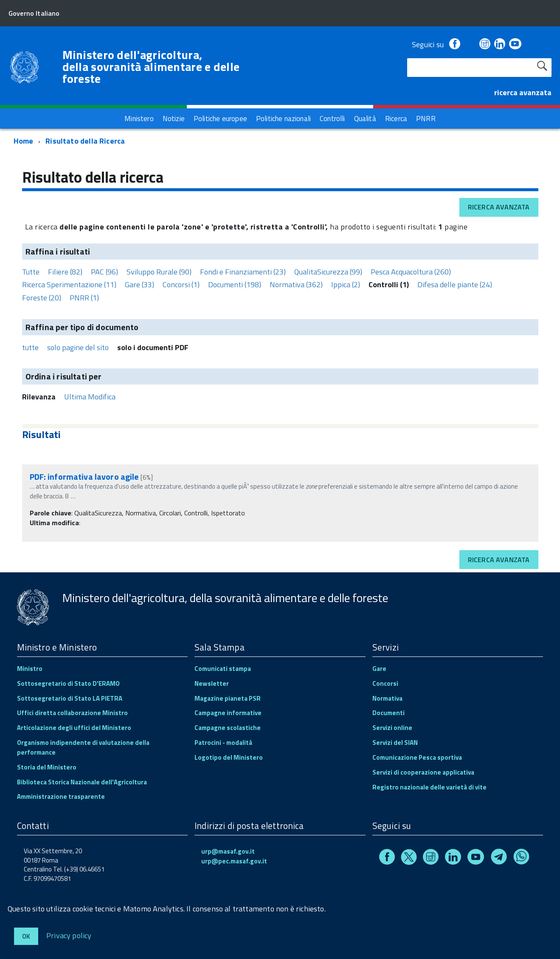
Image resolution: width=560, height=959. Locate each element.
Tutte (31, 272)
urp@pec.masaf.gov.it (234, 861)
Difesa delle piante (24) (455, 284)
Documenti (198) (235, 284)
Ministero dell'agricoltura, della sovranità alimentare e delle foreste (151, 67)
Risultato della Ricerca (85, 141)
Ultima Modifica (90, 397)
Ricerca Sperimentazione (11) (69, 284)
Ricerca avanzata (499, 207)
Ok (26, 936)
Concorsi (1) (181, 284)
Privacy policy (69, 935)
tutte (30, 347)
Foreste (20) (42, 298)
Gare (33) (139, 284)
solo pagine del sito (78, 347)
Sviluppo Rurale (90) (159, 272)
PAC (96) (104, 272)
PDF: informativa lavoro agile (84, 477)
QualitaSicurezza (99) (328, 272)
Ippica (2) (346, 284)
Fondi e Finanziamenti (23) (243, 272)
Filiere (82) (65, 272)
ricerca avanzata (523, 92)
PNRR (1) (84, 298)
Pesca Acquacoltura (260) (411, 272)
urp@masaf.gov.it (228, 851)
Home (24, 141)
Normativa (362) (296, 284)
